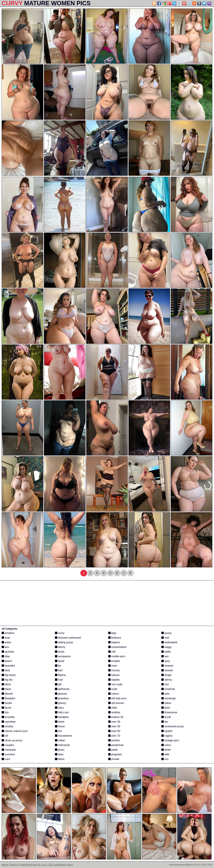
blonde (7, 694)
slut (165, 684)
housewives (63, 736)
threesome (169, 712)
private (114, 759)
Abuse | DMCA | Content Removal (19, 865)
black (6, 689)
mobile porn (117, 656)
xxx (165, 759)
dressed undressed (68, 638)
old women (116, 703)
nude (113, 689)
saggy (166, 647)
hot (58, 731)
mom (113, 666)
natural (114, 675)
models (114, 661)
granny (61, 703)
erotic (60, 652)
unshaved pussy (173, 726)
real (165, 638)
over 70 (114, 736)
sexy (166, 661)
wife (165, 754)
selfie (166, 652)
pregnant (115, 754)
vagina (167, 736)
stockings (168, 698)
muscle (114, 670)
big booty (9, 675)
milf (112, 652)
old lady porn (117, 698)
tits (165, 722)
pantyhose (116, 745)
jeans (60, 750)
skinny (167, 680)
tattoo (166, 703)
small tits (168, 689)
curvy (60, 633)
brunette (8, 717)
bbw (6, 656)
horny (60, 726)
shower (167, 670)
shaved (167, 666)
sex (165, 656)
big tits (7, 680)
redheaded (169, 642)
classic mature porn (15, 731)
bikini (6, 684)
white (166, 750)
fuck (59, 680)
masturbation (118, 647)
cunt (6, 759)
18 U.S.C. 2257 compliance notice (55, 865)
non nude (115, 684)
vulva (166, 745)
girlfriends (62, 689)
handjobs (62, 717)
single (166, 675)
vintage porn (170, 740)
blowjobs (8, 698)
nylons (114, 694)
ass (5, 647)
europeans (63, 656)
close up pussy (12, 740)
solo (165, 694)
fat (58, 666)
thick (166, 708)
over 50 (114, 726)
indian (60, 740)
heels (60, 722)
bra (5, 712)
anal (6, 638)
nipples (114, 680)
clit (5, 736)
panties (114, 740)
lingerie (114, 642)
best (6, 670)
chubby (8, 726)
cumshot (8, 754)
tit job (166, 717)
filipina (60, 675)
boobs (7, 703)
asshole (8, 652)
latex (59, 754)
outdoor (114, 712)
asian (6, 642)
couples (8, 745)
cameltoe (9, 722)
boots (7, 708)
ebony (60, 647)
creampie (9, 750)
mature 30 (116, 717)
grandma (62, 698)
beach (7, 661)
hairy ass (62, 712)
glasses (61, 694)
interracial (62, 745)
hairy (59, 708)
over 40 (114, 722)
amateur (8, 633)
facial (60, 661)
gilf (58, 684)
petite (113, 750)
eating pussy (64, 642)
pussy (166, 633)
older (113, 708)
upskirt (167, 731)
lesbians (115, 638)
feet (59, 670)
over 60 (114, 731)
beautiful (8, 666)
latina (60, 759)
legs (112, 633)
